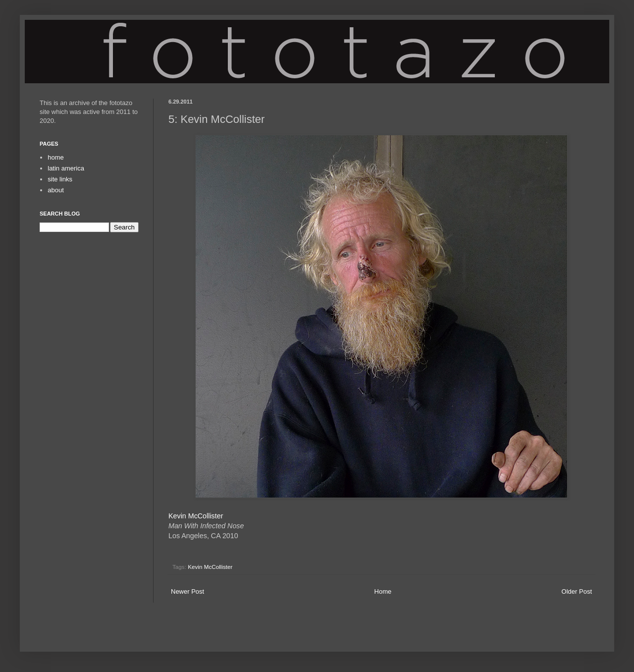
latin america (66, 168)
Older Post (577, 591)
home (56, 157)
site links (60, 179)
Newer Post (187, 591)
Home (383, 591)
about (56, 190)
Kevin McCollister (196, 516)
